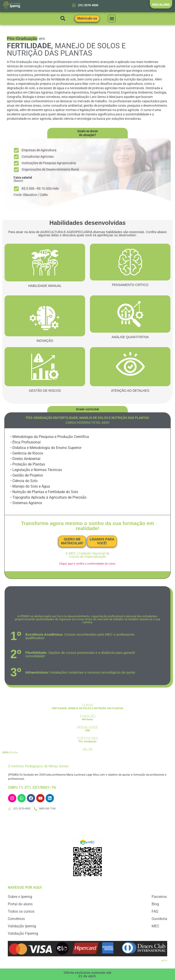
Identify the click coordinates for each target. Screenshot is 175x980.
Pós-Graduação (88, 741)
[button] (63, 19)
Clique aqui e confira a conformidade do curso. (87, 564)
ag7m (164, 960)
